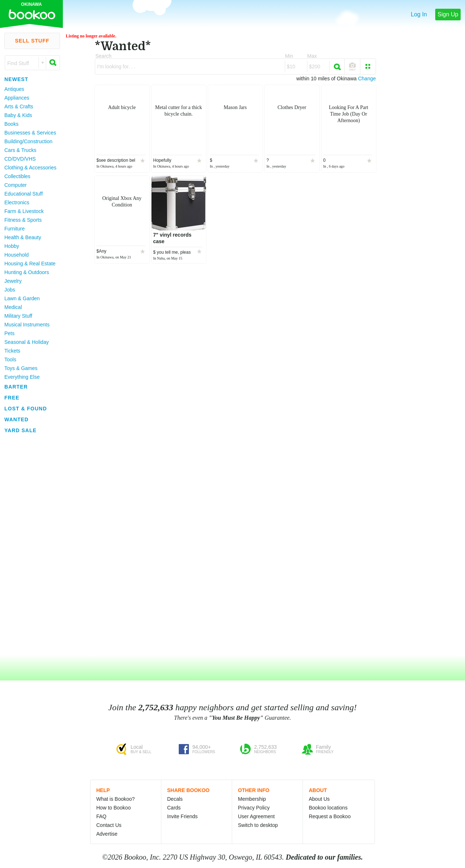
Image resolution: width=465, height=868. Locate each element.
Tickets (12, 351)
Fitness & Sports (23, 220)
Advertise (107, 834)
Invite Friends (182, 816)
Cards (174, 808)
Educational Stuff (24, 194)
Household (17, 255)
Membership (252, 799)
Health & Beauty (23, 237)
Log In (419, 14)
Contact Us (109, 825)
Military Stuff (18, 316)
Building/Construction (28, 141)
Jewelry (13, 281)
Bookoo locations (328, 808)
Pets (9, 333)
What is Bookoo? (116, 799)
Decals (175, 799)
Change (367, 79)
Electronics (17, 202)
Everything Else (22, 377)
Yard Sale (21, 430)
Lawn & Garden (22, 298)
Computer (15, 185)
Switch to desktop (258, 825)
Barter (16, 387)
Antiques (14, 89)
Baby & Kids (18, 115)
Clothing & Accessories (30, 168)
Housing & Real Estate (30, 264)
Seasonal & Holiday (27, 342)
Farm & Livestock (24, 211)
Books (11, 124)
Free (12, 398)
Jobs (10, 290)
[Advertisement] (29, 545)
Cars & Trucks (20, 150)
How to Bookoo (114, 808)
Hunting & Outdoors (27, 272)
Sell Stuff (32, 41)
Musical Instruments (27, 325)
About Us (319, 799)
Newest (16, 79)
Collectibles (17, 176)
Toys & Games (21, 368)
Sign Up (448, 14)
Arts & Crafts (19, 107)
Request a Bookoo (330, 816)
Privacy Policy (254, 808)
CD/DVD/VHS (20, 159)
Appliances (17, 98)
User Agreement (256, 816)
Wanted (17, 419)
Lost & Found (26, 409)
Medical (13, 307)
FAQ (101, 816)
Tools (10, 359)
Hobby (12, 246)
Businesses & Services (30, 133)
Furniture (15, 229)
